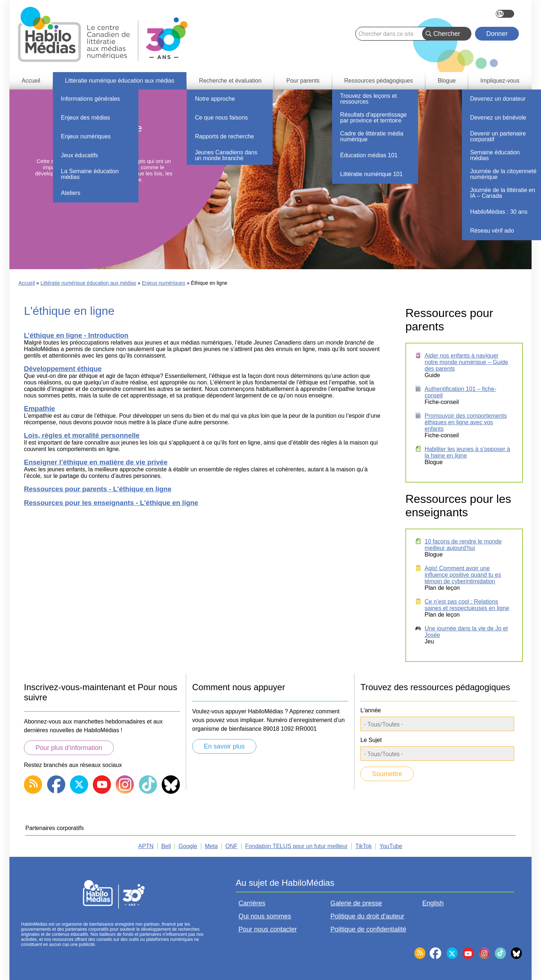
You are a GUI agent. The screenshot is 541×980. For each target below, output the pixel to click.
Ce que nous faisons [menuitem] (222, 118)
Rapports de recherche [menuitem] (225, 136)
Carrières (252, 903)
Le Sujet (371, 740)
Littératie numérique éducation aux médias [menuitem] (120, 81)
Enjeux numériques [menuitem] (86, 136)
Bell (166, 846)
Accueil (27, 283)
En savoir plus (224, 746)
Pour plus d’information (69, 748)
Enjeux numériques (164, 283)
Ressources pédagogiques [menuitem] (378, 81)
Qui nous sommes (265, 916)
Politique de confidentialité (368, 929)
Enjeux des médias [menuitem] (85, 118)
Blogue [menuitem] (447, 81)
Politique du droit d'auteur (367, 916)
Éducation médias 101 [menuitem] (369, 155)
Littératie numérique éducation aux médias (88, 283)
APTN (146, 846)
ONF (232, 846)
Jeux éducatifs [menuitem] (79, 155)
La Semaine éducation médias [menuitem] (90, 174)
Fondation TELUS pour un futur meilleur (296, 846)
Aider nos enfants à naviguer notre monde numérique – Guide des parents (466, 362)
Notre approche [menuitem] (215, 99)
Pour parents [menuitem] (303, 81)
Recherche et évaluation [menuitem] (230, 81)
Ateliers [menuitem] (71, 193)
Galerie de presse (356, 903)
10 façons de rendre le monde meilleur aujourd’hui (463, 545)
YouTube (391, 846)
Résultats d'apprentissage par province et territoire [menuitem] (373, 118)
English (505, 14)
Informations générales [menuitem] (90, 99)
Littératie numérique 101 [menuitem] (371, 174)
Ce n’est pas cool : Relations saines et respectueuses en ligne (467, 605)
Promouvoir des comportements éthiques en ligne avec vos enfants (466, 422)
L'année (371, 710)
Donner (497, 34)
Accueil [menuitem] (31, 81)
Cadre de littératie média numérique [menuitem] (372, 136)
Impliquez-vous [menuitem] (500, 81)
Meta (211, 846)
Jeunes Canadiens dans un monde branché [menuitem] (226, 155)
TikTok (364, 846)
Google (188, 846)
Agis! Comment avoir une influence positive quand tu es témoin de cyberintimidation (463, 575)
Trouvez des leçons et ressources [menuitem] (368, 99)
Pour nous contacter (268, 929)
